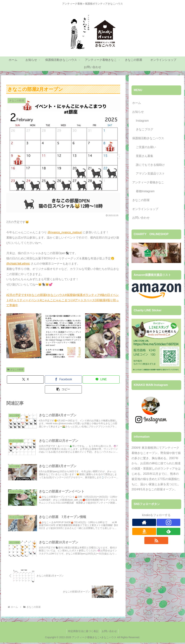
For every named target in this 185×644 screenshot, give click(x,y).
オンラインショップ (145, 209)
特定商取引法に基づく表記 (83, 633)
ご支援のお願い (146, 147)
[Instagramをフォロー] (169, 522)
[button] (63, 389)
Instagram (142, 121)
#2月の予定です (17, 295)
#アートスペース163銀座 (89, 300)
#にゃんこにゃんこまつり (56, 300)
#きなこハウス (55, 295)
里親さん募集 (145, 156)
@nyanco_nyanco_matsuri (65, 232)
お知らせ (138, 112)
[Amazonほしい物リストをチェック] (144, 531)
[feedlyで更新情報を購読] (169, 531)
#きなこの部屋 (36, 295)
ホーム (137, 103)
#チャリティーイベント (24, 300)
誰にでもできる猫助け (150, 165)
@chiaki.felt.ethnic (18, 264)
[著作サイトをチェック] (144, 522)
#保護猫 (70, 295)
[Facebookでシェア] (63, 379)
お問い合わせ (141, 218)
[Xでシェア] (25, 379)
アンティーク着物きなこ (148, 182)
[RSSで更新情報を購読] (156, 540)
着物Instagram (145, 191)
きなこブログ (145, 129)
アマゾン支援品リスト (150, 173)
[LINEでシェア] (101, 379)
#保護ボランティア (88, 295)
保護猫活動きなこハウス (148, 138)
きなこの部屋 (15, 370)
